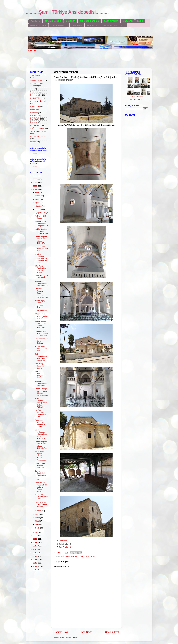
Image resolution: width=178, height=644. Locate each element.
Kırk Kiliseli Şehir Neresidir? (41, 277)
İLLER (140, 21)
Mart (37, 521)
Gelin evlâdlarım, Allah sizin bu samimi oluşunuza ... (41, 434)
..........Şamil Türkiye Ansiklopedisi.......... (67, 12)
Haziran (38, 511)
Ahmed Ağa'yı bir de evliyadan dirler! (40, 304)
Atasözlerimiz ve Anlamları (37, 85)
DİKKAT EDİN (36, 98)
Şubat (38, 524)
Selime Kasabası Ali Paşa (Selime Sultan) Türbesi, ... (41, 403)
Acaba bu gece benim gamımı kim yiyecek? (41, 333)
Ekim (37, 199)
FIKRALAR (35, 106)
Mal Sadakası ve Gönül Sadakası (41, 341)
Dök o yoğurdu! (41, 310)
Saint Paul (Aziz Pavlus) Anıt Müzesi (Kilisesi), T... (41, 445)
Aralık (38, 192)
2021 (35, 532)
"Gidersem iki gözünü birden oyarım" (41, 316)
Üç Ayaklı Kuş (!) (41, 213)
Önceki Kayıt (112, 632)
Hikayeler (34, 113)
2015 (35, 553)
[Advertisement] (76, 62)
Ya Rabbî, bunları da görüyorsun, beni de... (40, 375)
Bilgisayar (34, 92)
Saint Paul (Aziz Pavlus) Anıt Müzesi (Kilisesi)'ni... (41, 240)
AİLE (32, 89)
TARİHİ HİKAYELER (38, 131)
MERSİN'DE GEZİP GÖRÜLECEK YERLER (106, 25)
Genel (33, 110)
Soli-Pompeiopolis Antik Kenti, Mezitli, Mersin (41, 357)
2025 (35, 179)
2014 (35, 556)
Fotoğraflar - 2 (65, 547)
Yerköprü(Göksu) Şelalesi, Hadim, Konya (41, 231)
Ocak (37, 528)
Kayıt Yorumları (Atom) (69, 637)
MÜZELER (83, 556)
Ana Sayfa (36, 21)
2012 (35, 563)
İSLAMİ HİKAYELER (38, 137)
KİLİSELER (65, 556)
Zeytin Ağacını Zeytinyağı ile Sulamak (41, 504)
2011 (35, 566)
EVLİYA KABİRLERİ (38, 101)
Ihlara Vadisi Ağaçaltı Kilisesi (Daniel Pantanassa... (41, 456)
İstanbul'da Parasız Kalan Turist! (41, 497)
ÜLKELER (71, 21)
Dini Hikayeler (36, 95)
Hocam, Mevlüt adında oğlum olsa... (41, 349)
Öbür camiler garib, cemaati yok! (41, 249)
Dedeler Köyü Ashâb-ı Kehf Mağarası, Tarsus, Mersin (41, 487)
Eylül (37, 203)
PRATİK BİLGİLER (59, 25)
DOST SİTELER (111, 21)
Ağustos (39, 206)
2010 (35, 570)
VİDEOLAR (128, 21)
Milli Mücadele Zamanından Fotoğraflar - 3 (41, 223)
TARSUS (91, 556)
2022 (35, 189)
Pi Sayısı (34, 122)
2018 (35, 542)
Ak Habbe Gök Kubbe (40, 217)
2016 (35, 549)
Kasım (38, 196)
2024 (35, 183)
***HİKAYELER (36, 80)
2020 (35, 536)
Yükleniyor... (35, 153)
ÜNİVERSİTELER (38, 25)
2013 (35, 560)
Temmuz (39, 210)
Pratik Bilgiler (36, 125)
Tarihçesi (63, 541)
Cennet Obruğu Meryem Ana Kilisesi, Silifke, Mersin (41, 392)
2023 (35, 186)
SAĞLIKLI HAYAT (37, 128)
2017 (35, 546)
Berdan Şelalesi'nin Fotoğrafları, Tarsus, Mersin (40, 475)
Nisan (38, 518)
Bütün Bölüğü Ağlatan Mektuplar (40, 465)
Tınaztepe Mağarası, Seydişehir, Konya (40, 423)
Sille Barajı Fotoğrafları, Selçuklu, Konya (40, 269)
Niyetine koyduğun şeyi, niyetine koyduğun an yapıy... (41, 258)
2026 (35, 176)
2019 (35, 539)
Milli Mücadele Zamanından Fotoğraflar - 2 (41, 283)
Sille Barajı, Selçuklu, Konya (39, 366)
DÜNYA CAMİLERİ (53, 21)
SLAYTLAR (77, 25)
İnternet (33, 142)
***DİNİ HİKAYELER (38, 75)
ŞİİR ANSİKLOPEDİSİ (90, 21)
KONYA (33, 116)
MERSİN (74, 556)
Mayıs (38, 514)
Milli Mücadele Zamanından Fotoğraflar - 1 (41, 383)
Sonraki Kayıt (61, 632)
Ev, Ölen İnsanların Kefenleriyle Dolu (40, 414)
